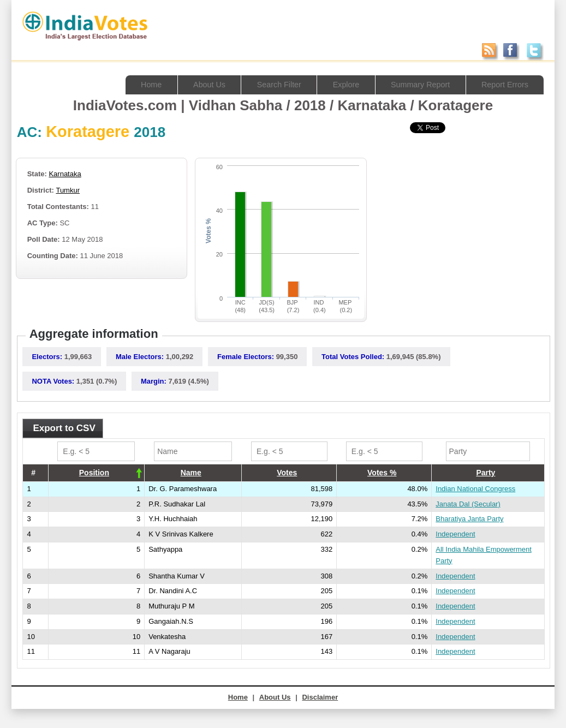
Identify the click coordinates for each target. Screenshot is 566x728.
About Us (197, 84)
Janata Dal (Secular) (468, 504)
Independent (455, 534)
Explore (339, 84)
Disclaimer (320, 697)
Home (137, 84)
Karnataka (65, 174)
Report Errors (503, 84)
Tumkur (68, 190)
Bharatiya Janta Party (469, 519)
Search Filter (269, 84)
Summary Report (416, 84)
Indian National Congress (475, 489)
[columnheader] (96, 473)
